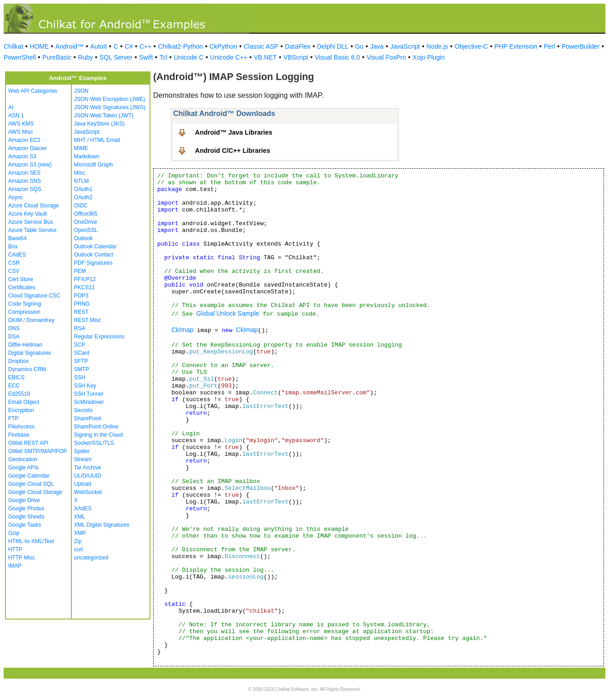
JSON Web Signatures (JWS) (110, 107)
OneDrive (86, 222)
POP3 (81, 296)
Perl (549, 46)
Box (13, 247)
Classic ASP (261, 46)
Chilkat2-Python (181, 46)
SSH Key (85, 386)
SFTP (81, 361)
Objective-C (471, 46)
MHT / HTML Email (97, 140)
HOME (39, 46)
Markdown (87, 156)
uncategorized (91, 558)
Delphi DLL (332, 46)
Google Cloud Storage (35, 492)
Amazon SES (24, 173)
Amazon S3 (22, 156)
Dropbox (18, 361)
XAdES (83, 509)
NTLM (82, 181)
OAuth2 (83, 197)
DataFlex (298, 46)
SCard (82, 353)
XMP (80, 533)
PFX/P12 (85, 279)
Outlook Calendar (95, 247)
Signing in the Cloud (98, 435)
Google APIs (23, 468)
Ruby (86, 57)
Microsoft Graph (93, 165)
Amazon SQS (25, 189)
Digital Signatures (30, 353)
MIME (81, 148)
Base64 (17, 238)
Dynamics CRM (27, 369)
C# (129, 46)
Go (359, 46)
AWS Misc (21, 132)
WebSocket (88, 492)
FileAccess (21, 427)
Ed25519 (19, 394)
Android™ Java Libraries (234, 132)
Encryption (21, 410)
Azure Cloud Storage (33, 206)
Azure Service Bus (31, 222)
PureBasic (57, 57)
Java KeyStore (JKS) (99, 124)
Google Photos (26, 509)
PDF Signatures (93, 263)
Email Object (24, 402)
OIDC (81, 206)
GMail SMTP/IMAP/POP (37, 451)
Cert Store (21, 279)
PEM (80, 271)
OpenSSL (86, 230)
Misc (80, 173)
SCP (80, 345)
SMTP (82, 369)
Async (16, 197)
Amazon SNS (25, 181)
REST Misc (88, 320)
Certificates (22, 287)
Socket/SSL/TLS (94, 443)
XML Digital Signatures (102, 525)
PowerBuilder (581, 46)
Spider (82, 451)
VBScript (296, 57)
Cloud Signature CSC (34, 296)
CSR (14, 263)
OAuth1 (83, 189)
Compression (24, 312)
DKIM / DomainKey (31, 320)
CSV (14, 271)
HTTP (15, 549)
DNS (14, 328)
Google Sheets (26, 517)
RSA (80, 328)
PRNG (82, 304)
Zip (78, 541)
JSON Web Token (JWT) (104, 116)
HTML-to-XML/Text (31, 541)
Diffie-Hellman (25, 345)
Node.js (437, 46)
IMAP (15, 566)
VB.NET (266, 57)
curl (78, 549)
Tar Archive (87, 468)
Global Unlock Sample (228, 313)
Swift (146, 57)
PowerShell (20, 57)
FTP (13, 418)
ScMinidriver (89, 402)
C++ (145, 46)
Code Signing (25, 304)
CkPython (223, 46)
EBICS (16, 378)
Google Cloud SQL (31, 484)
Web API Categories (33, 91)
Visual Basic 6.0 (337, 57)
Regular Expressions (99, 337)
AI (11, 107)
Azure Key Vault (27, 214)
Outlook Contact (94, 255)
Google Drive (24, 500)
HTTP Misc (22, 558)
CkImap (182, 330)
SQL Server (116, 57)
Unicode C (188, 57)
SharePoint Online (96, 427)
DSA (14, 337)
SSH (80, 378)
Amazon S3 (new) (30, 165)
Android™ (70, 46)
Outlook (83, 238)
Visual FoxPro (386, 57)
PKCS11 (85, 287)
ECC (14, 386)
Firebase (19, 435)
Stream (83, 459)
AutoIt (99, 46)
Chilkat (13, 46)
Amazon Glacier (27, 148)
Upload (83, 484)
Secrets (83, 410)
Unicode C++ (229, 57)
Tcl (163, 57)
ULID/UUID (88, 476)
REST (81, 312)
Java (377, 46)
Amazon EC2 (24, 140)
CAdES (17, 255)
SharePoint (87, 418)
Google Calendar (29, 476)
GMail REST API (28, 443)
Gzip (14, 533)
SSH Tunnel (89, 394)
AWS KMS (21, 124)
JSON (81, 91)
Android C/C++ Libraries (233, 151)
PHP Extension (516, 46)
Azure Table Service (32, 230)
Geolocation (23, 459)
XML (80, 517)
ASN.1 (16, 116)
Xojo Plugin (429, 57)
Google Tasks (25, 525)
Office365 (86, 214)
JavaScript (405, 46)
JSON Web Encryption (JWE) (110, 99)
